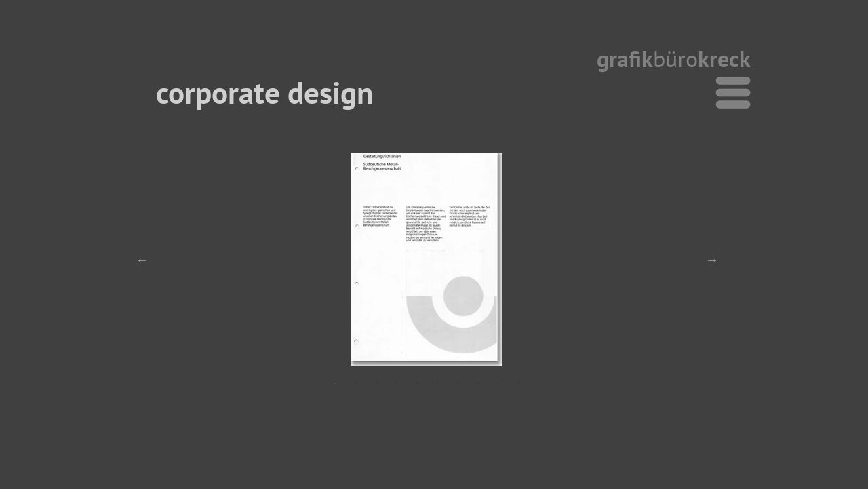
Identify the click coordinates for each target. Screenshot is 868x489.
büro (675, 58)
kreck (724, 58)
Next (712, 260)
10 (519, 383)
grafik (625, 58)
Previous (142, 260)
